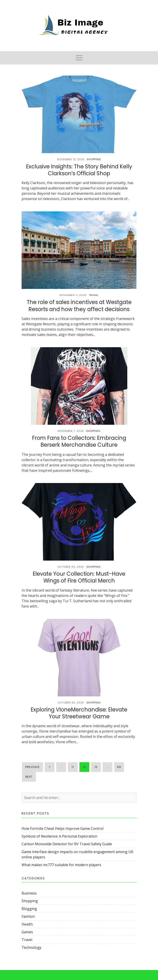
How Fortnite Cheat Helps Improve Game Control (63, 828)
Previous (32, 767)
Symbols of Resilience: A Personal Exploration (59, 836)
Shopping (94, 159)
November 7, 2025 (71, 431)
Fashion (28, 916)
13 (96, 767)
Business (29, 893)
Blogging (29, 909)
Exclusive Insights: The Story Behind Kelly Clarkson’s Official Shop (79, 170)
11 (73, 767)
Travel (94, 295)
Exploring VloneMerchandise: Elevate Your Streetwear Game (79, 713)
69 (119, 767)
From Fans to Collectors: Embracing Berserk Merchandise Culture (79, 441)
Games (27, 932)
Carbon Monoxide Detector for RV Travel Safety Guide (67, 844)
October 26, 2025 (71, 567)
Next (29, 777)
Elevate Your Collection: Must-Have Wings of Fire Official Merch (79, 577)
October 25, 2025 (71, 703)
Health (27, 924)
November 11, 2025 (73, 295)
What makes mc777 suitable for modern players (61, 865)
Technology (31, 947)
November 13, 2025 (71, 159)
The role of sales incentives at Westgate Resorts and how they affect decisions (79, 306)
